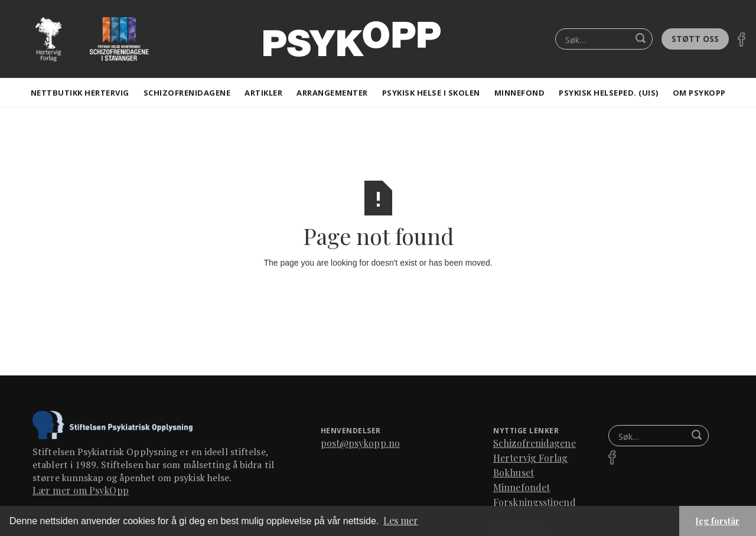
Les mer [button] (401, 520)
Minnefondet (522, 487)
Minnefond (520, 93)
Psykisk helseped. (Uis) (609, 93)
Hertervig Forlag (531, 458)
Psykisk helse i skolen (431, 93)
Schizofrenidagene (187, 93)
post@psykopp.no (361, 443)
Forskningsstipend (535, 502)
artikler (263, 93)
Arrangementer (332, 93)
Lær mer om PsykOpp (81, 490)
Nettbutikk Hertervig (80, 93)
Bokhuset (514, 473)
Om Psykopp (699, 93)
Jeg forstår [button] (718, 521)
